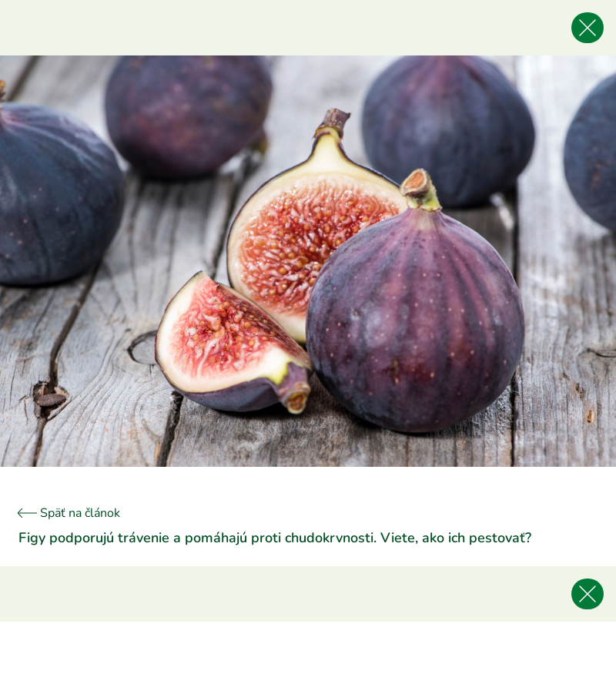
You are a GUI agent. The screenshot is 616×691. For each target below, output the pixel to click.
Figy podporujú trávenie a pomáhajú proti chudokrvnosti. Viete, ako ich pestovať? (275, 538)
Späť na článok (69, 513)
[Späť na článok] (588, 28)
